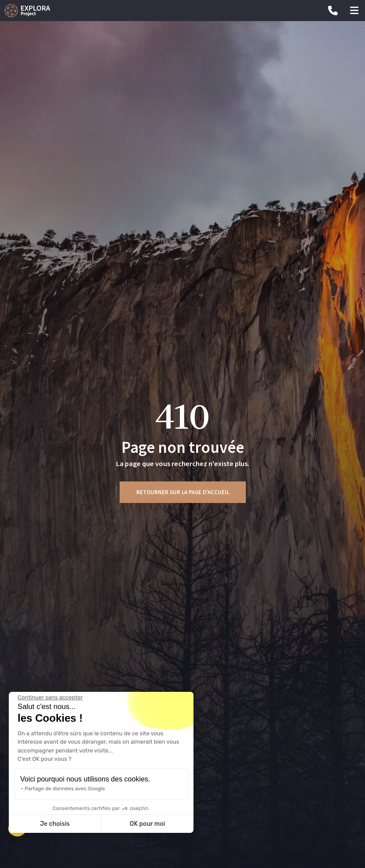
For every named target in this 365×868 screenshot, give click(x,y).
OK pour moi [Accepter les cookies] (148, 824)
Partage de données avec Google (65, 788)
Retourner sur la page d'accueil (183, 492)
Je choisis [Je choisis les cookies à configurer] (55, 824)
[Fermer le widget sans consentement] (50, 698)
